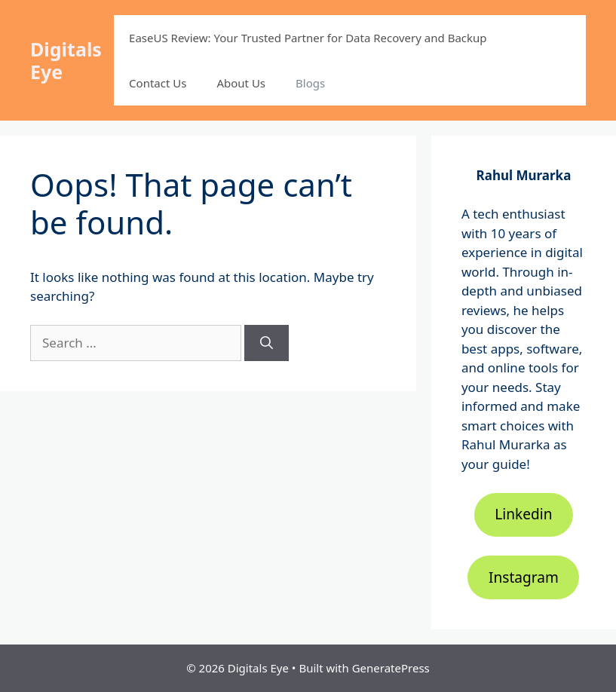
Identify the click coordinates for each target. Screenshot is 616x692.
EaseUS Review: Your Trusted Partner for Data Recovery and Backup (308, 38)
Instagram (524, 577)
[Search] (267, 343)
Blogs (310, 83)
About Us (241, 83)
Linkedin (523, 514)
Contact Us (158, 83)
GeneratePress (391, 668)
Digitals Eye (66, 60)
